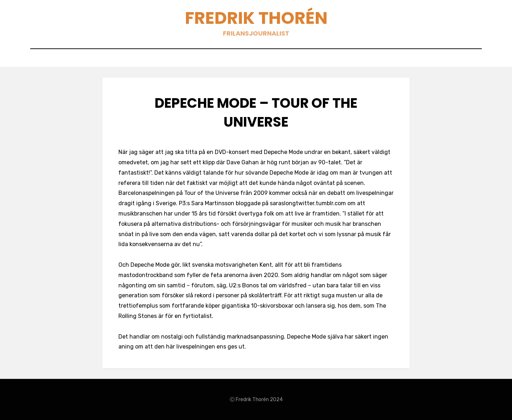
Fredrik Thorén (256, 18)
